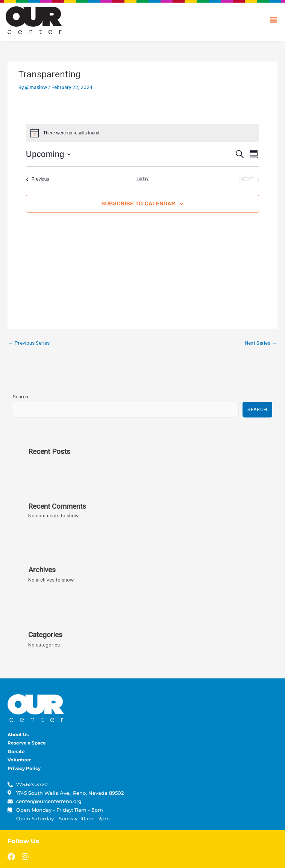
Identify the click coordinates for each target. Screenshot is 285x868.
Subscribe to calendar (138, 203)
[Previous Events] (38, 179)
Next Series (261, 343)
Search (20, 396)
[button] (273, 19)
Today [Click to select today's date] (142, 179)
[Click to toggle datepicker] (48, 154)
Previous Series (29, 343)
